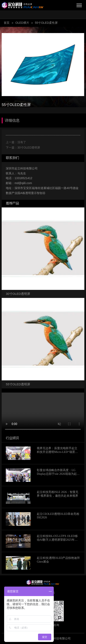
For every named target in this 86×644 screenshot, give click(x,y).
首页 (7, 23)
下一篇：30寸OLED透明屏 (23, 148)
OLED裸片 (22, 23)
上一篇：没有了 (16, 142)
